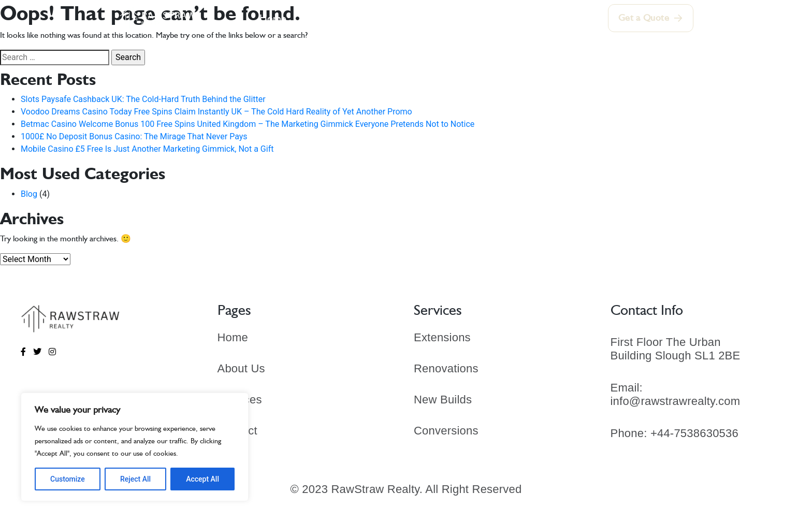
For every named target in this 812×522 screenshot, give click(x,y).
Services (366, 18)
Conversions (446, 431)
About (318, 18)
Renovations (446, 368)
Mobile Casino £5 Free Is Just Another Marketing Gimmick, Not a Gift (147, 149)
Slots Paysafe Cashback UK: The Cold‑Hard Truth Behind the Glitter (143, 99)
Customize (68, 479)
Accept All (202, 479)
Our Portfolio (431, 18)
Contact (536, 18)
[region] (135, 447)
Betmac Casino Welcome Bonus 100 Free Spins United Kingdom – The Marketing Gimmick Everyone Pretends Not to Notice (248, 124)
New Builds (443, 400)
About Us (241, 368)
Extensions (442, 337)
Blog (29, 194)
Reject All (135, 479)
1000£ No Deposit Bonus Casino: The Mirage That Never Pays (134, 136)
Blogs (489, 18)
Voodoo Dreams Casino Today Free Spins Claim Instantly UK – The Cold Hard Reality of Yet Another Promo (216, 112)
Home (275, 18)
